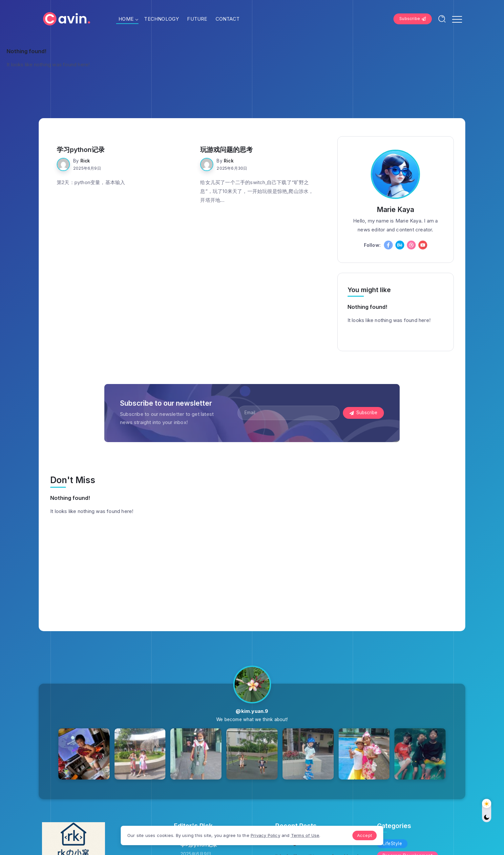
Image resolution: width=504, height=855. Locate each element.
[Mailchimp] (364, 413)
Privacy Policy (265, 835)
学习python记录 (81, 150)
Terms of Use (305, 835)
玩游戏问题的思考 (226, 150)
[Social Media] (388, 245)
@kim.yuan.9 (252, 711)
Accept (365, 835)
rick (85, 161)
